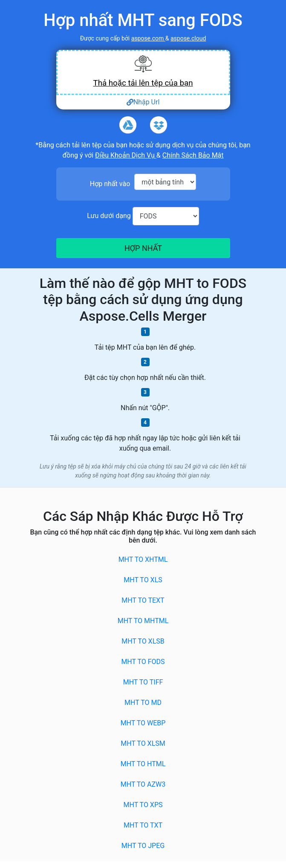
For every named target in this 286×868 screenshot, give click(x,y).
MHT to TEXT (143, 600)
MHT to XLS (143, 580)
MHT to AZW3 (143, 784)
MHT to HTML (143, 764)
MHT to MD (143, 703)
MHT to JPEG (143, 846)
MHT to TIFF (143, 682)
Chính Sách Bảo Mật (193, 155)
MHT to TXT (143, 825)
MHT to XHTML (143, 559)
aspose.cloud (188, 38)
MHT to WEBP (143, 723)
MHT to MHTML (143, 621)
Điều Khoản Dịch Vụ (126, 155)
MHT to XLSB (143, 641)
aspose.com (148, 38)
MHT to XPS (143, 805)
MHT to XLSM (143, 743)
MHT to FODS (143, 662)
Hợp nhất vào (110, 184)
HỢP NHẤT (143, 248)
